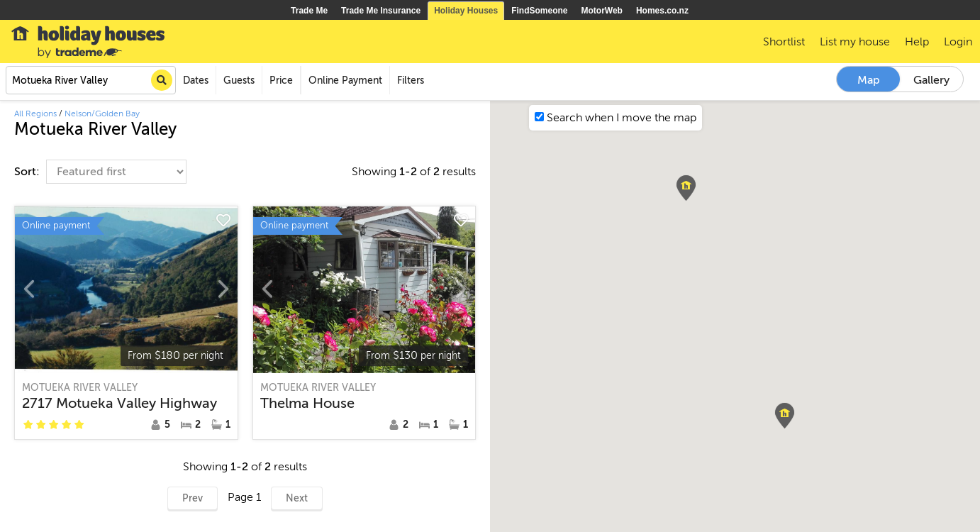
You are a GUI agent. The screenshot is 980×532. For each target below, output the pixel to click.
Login (958, 42)
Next (297, 498)
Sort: (28, 172)
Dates (196, 81)
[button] (686, 188)
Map (869, 80)
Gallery (931, 80)
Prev (193, 498)
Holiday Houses (466, 11)
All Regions (35, 113)
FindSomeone (539, 11)
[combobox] (91, 80)
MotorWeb (602, 11)
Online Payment (345, 81)
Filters (411, 81)
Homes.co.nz (662, 11)
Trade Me (309, 11)
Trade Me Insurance (381, 11)
